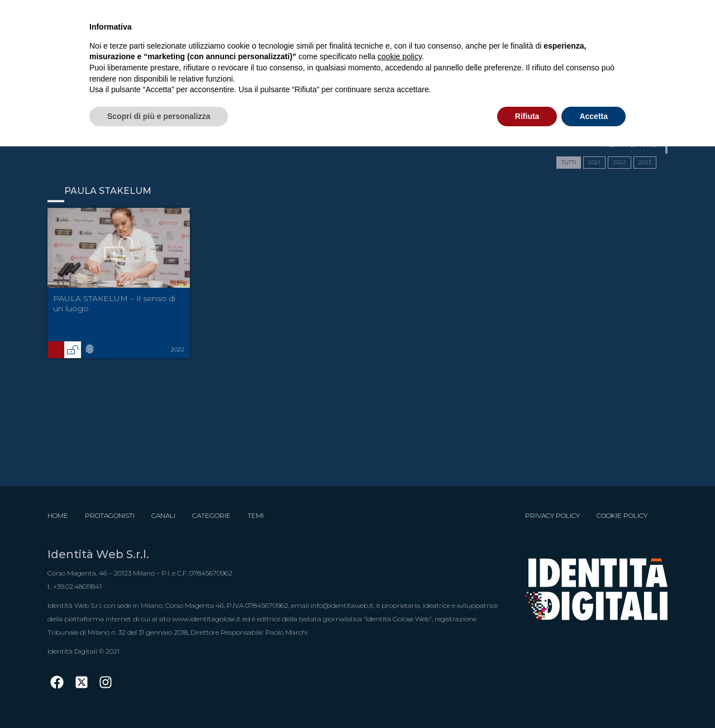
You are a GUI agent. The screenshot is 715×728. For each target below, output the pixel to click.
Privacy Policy (552, 515)
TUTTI (569, 162)
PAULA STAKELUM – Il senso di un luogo (114, 303)
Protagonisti (110, 515)
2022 (619, 162)
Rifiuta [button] (527, 116)
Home (58, 515)
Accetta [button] (594, 116)
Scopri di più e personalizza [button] (159, 116)
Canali (163, 515)
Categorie (211, 515)
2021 (594, 162)
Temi (256, 515)
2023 (645, 162)
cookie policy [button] (400, 56)
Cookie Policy (622, 515)
